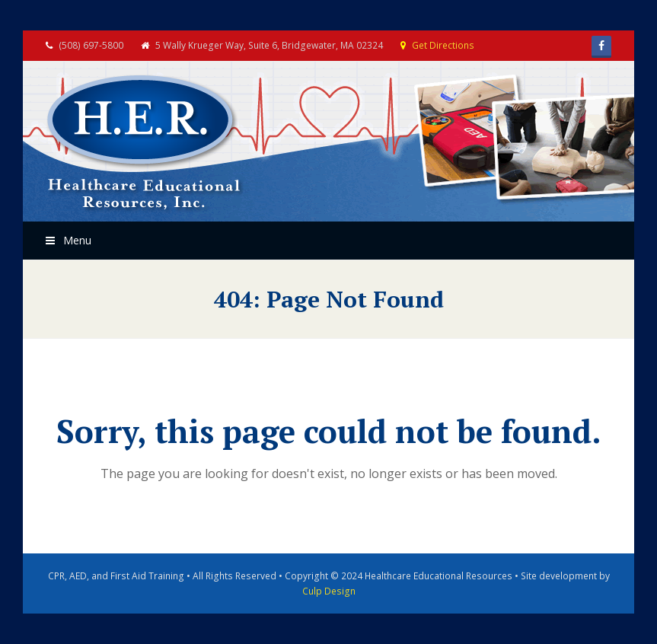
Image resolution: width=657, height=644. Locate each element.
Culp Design (329, 591)
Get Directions (443, 45)
